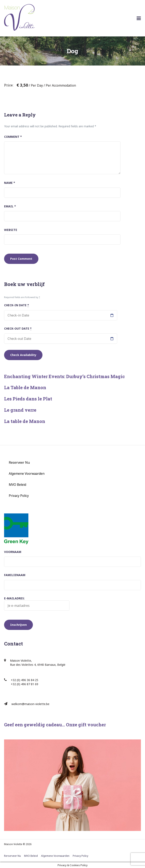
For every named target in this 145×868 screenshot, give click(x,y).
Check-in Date (17, 305)
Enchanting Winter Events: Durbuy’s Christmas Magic (64, 376)
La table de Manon (25, 421)
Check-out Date (18, 328)
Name (10, 183)
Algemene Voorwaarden (27, 474)
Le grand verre (20, 410)
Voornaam (13, 552)
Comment (13, 137)
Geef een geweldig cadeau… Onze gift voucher (55, 725)
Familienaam (15, 575)
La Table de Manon (25, 387)
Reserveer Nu (19, 462)
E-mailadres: (37, 604)
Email (10, 206)
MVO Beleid (17, 485)
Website (11, 230)
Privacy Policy (19, 496)
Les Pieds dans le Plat (28, 399)
